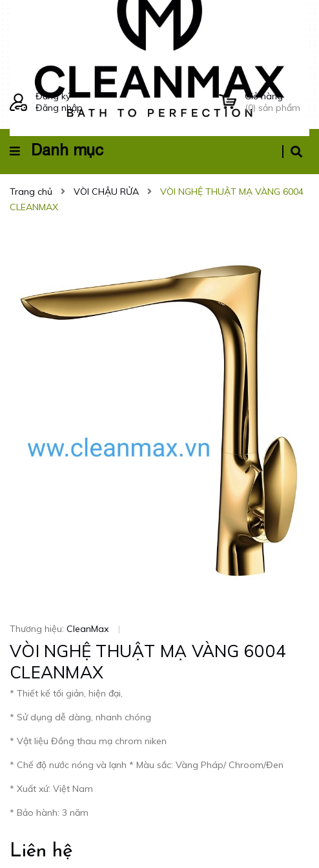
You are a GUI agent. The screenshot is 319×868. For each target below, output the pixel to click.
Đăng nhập (59, 108)
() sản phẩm (277, 102)
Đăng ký (53, 96)
